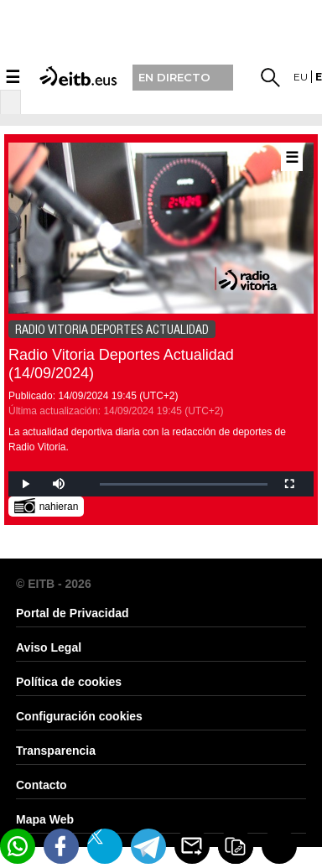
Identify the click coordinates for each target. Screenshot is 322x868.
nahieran (47, 505)
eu (301, 77)
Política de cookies (69, 682)
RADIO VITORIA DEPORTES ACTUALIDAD (112, 330)
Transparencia (56, 751)
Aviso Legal (49, 647)
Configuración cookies (79, 716)
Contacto (42, 785)
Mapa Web (45, 819)
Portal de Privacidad (73, 613)
